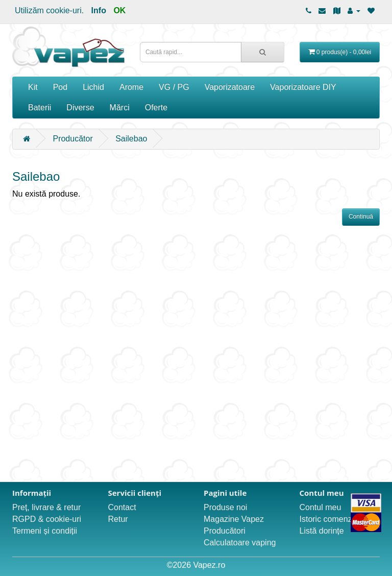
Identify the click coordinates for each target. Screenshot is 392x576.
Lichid (93, 87)
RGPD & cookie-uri (47, 519)
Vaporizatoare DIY (303, 87)
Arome (131, 87)
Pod (60, 87)
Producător (72, 139)
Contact (122, 507)
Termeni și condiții (45, 531)
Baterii (40, 107)
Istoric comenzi (327, 519)
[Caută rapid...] (263, 52)
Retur (118, 519)
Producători (225, 531)
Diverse (80, 107)
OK (119, 10)
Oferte (156, 107)
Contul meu (321, 507)
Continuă (361, 217)
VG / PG (174, 87)
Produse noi (225, 507)
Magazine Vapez (234, 519)
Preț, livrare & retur (46, 507)
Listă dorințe (322, 531)
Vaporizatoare (230, 87)
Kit (33, 87)
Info (99, 10)
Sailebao (131, 139)
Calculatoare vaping (240, 543)
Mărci (120, 107)
